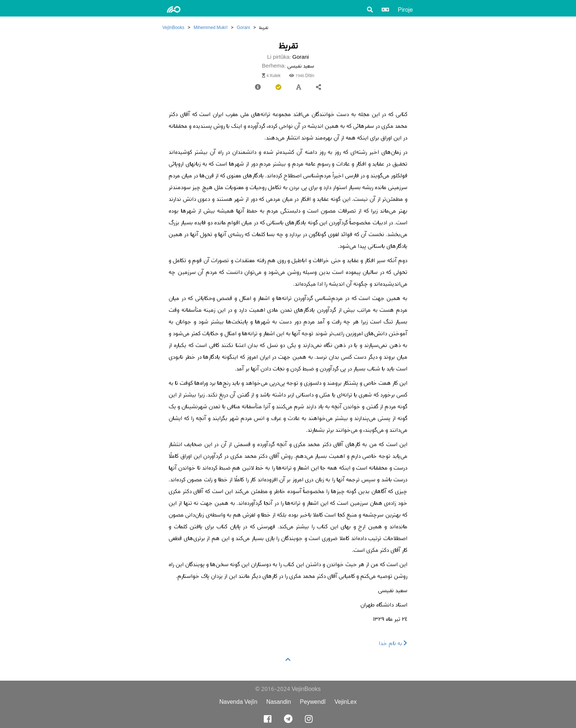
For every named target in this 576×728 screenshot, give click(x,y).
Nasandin (279, 702)
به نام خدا (393, 643)
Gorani (243, 27)
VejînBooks (173, 27)
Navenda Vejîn (238, 702)
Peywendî (313, 702)
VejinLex (346, 702)
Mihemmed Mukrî (210, 27)
